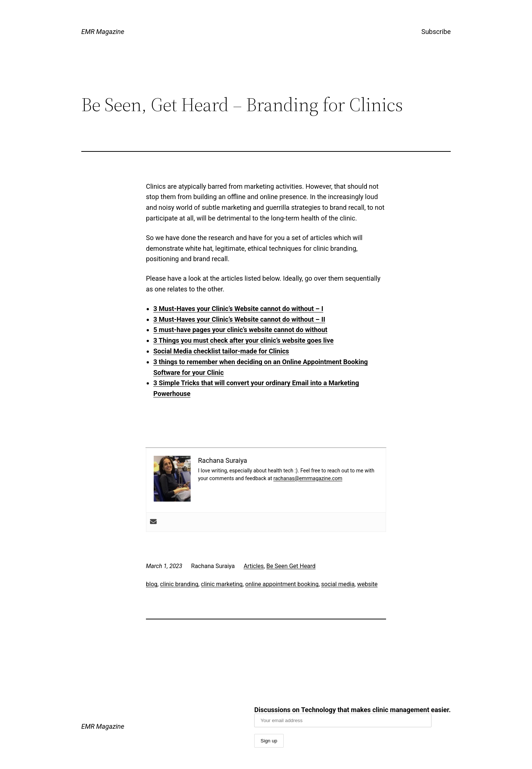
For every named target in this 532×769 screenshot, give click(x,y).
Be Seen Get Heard (291, 566)
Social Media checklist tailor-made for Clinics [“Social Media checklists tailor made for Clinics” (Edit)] (221, 351)
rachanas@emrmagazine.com (308, 478)
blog (152, 584)
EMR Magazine (103, 32)
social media (338, 584)
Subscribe (436, 32)
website (367, 584)
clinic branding (179, 584)
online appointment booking (282, 584)
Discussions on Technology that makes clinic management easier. (352, 717)
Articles (253, 566)
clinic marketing (222, 584)
